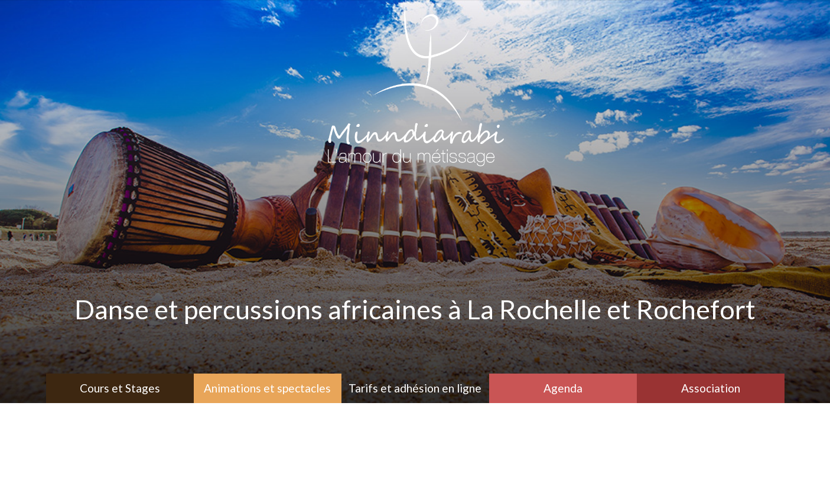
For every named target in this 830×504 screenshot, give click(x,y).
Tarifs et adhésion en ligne (415, 388)
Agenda (563, 388)
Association (711, 388)
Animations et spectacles (267, 388)
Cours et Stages (120, 388)
